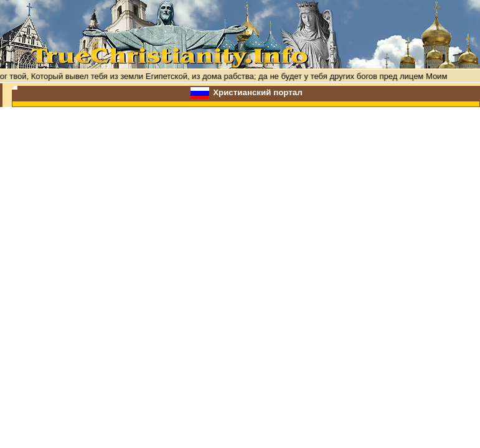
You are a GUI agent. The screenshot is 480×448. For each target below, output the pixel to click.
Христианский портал (258, 92)
